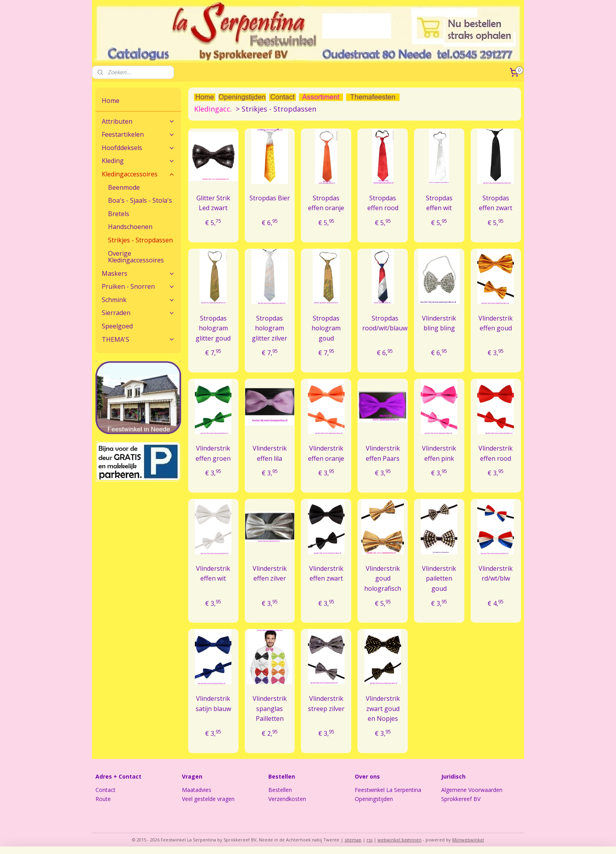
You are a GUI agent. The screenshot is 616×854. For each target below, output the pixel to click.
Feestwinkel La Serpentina (388, 790)
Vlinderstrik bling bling (439, 323)
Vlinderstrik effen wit (213, 574)
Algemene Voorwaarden (472, 790)
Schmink (138, 300)
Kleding (138, 161)
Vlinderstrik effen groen (213, 453)
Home (111, 101)
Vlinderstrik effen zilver (270, 574)
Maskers (138, 273)
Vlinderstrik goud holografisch (383, 578)
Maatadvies (197, 790)
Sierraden (138, 313)
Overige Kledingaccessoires (136, 257)
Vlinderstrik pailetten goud (439, 578)
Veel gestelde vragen (208, 799)
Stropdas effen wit (439, 203)
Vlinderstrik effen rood (496, 453)
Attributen (138, 121)
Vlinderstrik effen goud (496, 323)
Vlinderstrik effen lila (270, 453)
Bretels (119, 214)
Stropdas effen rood (382, 203)
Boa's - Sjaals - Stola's (140, 200)
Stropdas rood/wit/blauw (385, 323)
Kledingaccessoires (138, 174)
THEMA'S (138, 339)
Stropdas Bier (270, 198)
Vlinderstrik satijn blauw (213, 704)
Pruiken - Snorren (138, 286)
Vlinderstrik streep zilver (326, 704)
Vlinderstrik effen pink (439, 453)
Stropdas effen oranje (326, 203)
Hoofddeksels (138, 148)
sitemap (353, 840)
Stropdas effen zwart (496, 203)
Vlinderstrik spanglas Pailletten (270, 708)
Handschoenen (130, 227)
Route (103, 799)
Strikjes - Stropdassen (140, 240)
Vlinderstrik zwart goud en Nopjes (382, 708)
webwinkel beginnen (400, 840)
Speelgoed (117, 326)
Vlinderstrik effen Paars (382, 453)
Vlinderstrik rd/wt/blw (496, 574)
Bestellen (280, 790)
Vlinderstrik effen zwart (326, 574)
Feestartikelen (138, 134)
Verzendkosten (287, 799)
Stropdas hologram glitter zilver (269, 328)
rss (369, 840)
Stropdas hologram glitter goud (213, 328)
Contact (105, 790)
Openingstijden (374, 799)
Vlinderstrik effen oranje (326, 453)
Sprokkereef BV (461, 799)
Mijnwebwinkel (468, 840)
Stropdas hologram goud (326, 328)
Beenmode (124, 187)
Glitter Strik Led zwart (213, 203)
